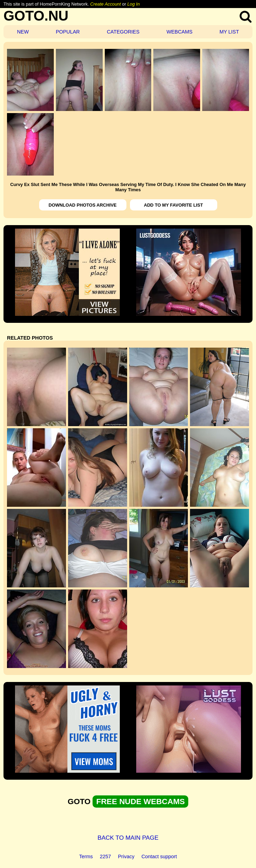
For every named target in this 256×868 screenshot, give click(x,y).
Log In (133, 4)
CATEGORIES (123, 32)
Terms (86, 856)
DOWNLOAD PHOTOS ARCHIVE (83, 205)
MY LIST (229, 32)
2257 (105, 856)
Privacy (126, 856)
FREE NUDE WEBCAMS (140, 802)
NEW (23, 32)
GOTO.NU (36, 16)
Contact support (159, 856)
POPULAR (68, 32)
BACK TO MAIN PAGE (128, 838)
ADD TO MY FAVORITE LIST (173, 205)
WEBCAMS (180, 32)
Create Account (105, 4)
